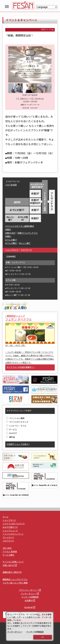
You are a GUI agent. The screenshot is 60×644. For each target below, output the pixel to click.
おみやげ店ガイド (10, 527)
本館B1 (8, 236)
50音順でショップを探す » (18, 444)
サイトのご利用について (13, 562)
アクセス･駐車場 (10, 552)
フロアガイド (26, 250)
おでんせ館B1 (11, 243)
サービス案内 (8, 555)
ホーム (5, 517)
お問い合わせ (10, 565)
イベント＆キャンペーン (13, 534)
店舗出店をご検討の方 (12, 572)
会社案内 (30, 601)
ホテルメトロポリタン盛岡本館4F (20, 226)
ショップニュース (10, 531)
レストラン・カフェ (16, 426)
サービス (11, 430)
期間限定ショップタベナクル (15, 580)
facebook (30, 607)
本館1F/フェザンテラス (28, 233)
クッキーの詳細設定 (30, 597)
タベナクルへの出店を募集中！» (20, 367)
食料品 (10, 437)
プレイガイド (8, 538)
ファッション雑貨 (15, 418)
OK (43, 637)
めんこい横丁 (25, 243)
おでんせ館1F (11, 240)
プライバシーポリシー (30, 590)
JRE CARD (7, 548)
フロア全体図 (11, 185)
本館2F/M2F (10, 233)
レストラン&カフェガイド (14, 524)
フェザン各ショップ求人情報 (15, 583)
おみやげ (11, 433)
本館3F (8, 230)
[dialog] (30, 626)
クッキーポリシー (30, 594)
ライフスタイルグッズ (17, 422)
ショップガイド (12, 250)
